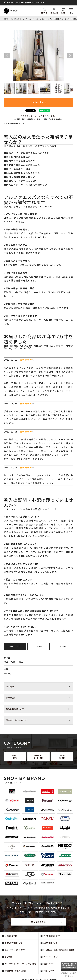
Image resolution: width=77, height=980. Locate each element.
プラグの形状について (52, 936)
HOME (6, 19)
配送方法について (50, 943)
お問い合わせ (49, 971)
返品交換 (10, 687)
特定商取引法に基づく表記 (15, 971)
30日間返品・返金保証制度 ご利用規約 (59, 950)
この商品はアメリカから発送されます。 (39, 116)
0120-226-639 (15, 3)
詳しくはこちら (38, 922)
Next (70, 56)
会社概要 (8, 957)
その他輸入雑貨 (16, 19)
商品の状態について (15, 709)
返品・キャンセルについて (15, 950)
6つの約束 (11, 698)
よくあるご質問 (11, 936)
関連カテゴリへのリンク (17, 720)
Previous (7, 56)
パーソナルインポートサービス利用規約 (21, 964)
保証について (49, 964)
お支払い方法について (14, 943)
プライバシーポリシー (52, 957)
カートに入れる (38, 102)
